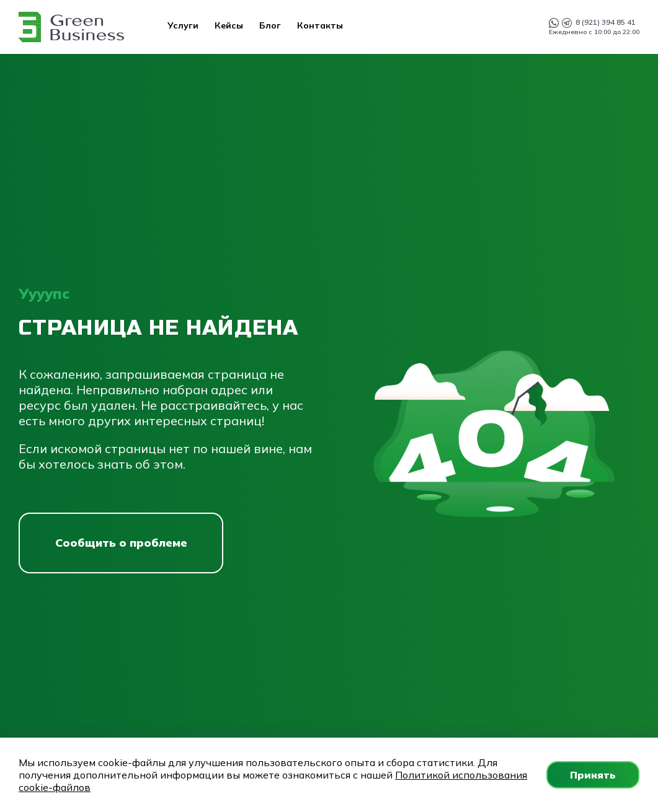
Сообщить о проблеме (121, 543)
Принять (593, 775)
